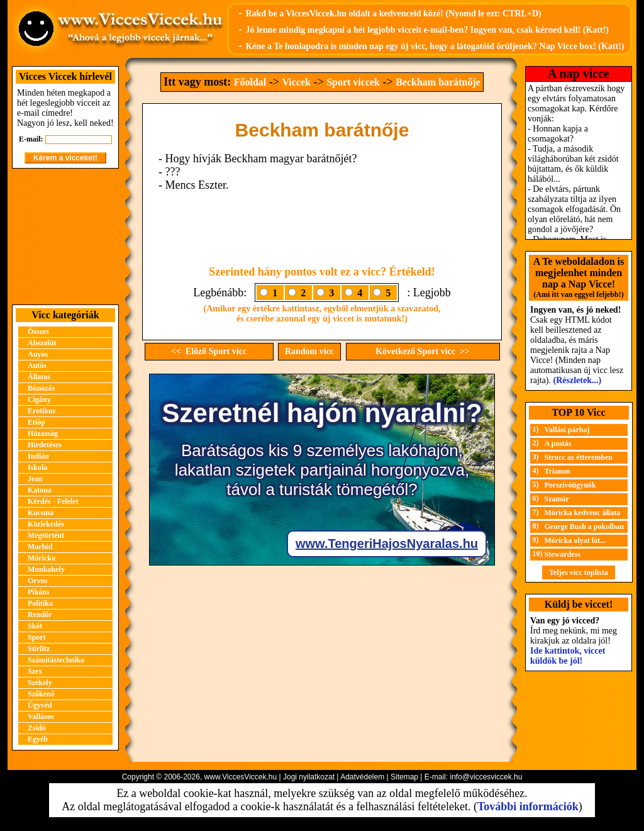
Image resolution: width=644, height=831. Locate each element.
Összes (38, 332)
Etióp (36, 422)
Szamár (557, 499)
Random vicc (309, 351)
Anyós (38, 354)
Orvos (37, 581)
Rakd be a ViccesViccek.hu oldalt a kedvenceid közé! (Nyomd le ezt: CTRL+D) (393, 14)
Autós (37, 365)
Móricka (42, 558)
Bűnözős (41, 388)
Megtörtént (46, 535)
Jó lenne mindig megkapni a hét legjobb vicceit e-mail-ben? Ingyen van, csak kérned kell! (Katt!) (427, 30)
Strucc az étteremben (579, 457)
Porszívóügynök (570, 485)
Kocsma (41, 513)
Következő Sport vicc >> (423, 351)
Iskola (37, 467)
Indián (38, 456)
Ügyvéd (40, 705)
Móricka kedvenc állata (583, 513)
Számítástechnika (56, 660)
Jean (35, 479)
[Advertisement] (65, 237)
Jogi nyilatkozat (309, 777)
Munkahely (46, 569)
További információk (528, 806)
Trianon (558, 471)
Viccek (296, 82)
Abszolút (42, 343)
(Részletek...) (578, 380)
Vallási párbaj (567, 430)
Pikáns (39, 592)
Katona (40, 490)
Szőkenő (41, 694)
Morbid (40, 547)
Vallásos (41, 717)
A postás (558, 443)
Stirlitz (39, 649)
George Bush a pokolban (584, 527)
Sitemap (404, 777)
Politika (40, 603)
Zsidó (37, 728)
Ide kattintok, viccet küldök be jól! (568, 656)
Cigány (39, 399)
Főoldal (250, 82)
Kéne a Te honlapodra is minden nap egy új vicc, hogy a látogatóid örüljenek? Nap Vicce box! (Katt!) (435, 46)
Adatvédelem (362, 777)
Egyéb (38, 739)
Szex (35, 671)
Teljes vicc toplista (579, 572)
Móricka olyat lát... (575, 540)
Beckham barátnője (438, 82)
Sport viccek (353, 82)
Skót (35, 626)
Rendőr (40, 615)
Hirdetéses (45, 445)
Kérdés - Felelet (53, 501)
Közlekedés (46, 524)
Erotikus (42, 411)
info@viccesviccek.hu (486, 777)
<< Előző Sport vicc (209, 351)
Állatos (39, 377)
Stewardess (563, 554)
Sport (37, 637)
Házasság (43, 433)
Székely (40, 683)
